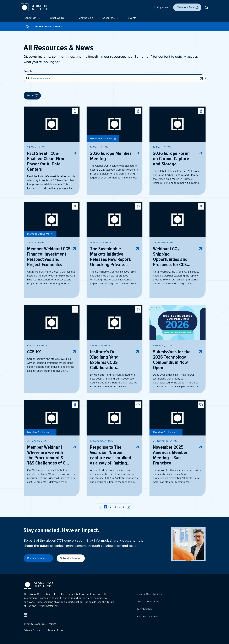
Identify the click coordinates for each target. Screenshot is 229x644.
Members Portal (188, 7)
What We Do (60, 18)
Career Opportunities (150, 594)
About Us (33, 18)
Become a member (38, 558)
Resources (111, 18)
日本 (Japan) (161, 7)
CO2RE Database (147, 616)
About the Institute (148, 602)
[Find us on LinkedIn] (25, 615)
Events (132, 18)
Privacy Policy (32, 630)
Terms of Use (56, 630)
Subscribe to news (71, 558)
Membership (86, 18)
